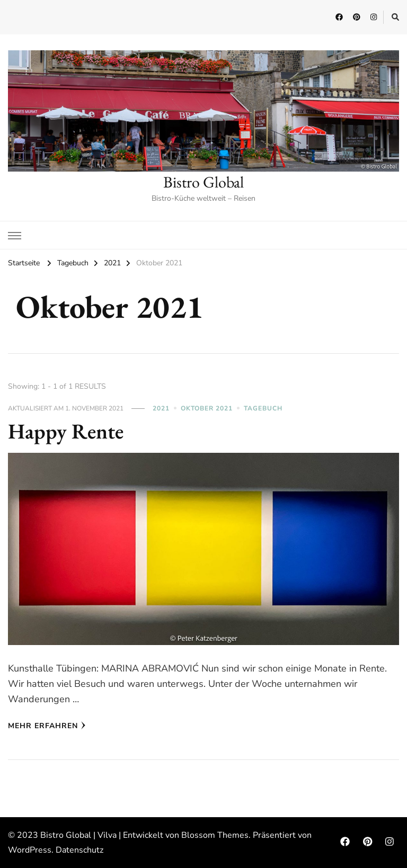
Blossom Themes (215, 835)
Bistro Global (203, 182)
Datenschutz (79, 850)
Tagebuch (263, 408)
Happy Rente (66, 431)
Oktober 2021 (207, 408)
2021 (161, 408)
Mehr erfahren (47, 726)
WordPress (30, 850)
